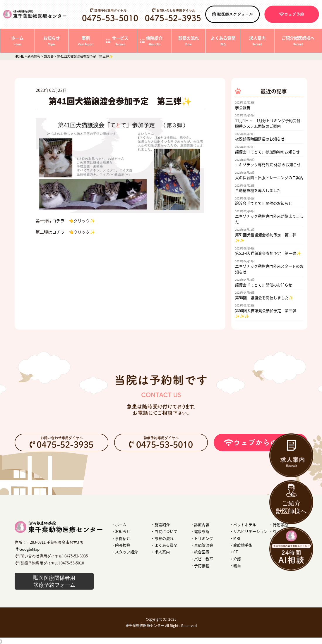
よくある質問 (166, 545)
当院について (166, 531)
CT (236, 552)
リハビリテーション (250, 531)
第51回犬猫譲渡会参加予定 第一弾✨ (268, 253)
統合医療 (202, 552)
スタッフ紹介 (126, 552)
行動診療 (280, 525)
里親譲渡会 (204, 545)
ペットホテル (245, 525)
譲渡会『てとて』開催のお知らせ (264, 203)
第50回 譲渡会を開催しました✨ (264, 298)
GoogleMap (27, 549)
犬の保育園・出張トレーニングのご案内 (269, 177)
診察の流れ (164, 538)
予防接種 (202, 565)
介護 (237, 559)
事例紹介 (123, 538)
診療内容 (202, 525)
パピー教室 (204, 559)
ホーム (121, 525)
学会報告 (243, 107)
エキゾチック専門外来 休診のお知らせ (268, 165)
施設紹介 (162, 525)
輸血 (237, 565)
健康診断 (202, 531)
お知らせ (123, 531)
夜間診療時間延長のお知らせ (260, 139)
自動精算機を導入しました (258, 190)
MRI (237, 538)
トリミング (204, 538)
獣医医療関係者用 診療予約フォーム (54, 581)
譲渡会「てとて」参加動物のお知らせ (267, 152)
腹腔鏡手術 (243, 545)
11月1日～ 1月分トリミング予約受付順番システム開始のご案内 (268, 123)
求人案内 (162, 552)
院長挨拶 (123, 545)
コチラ (58, 221)
